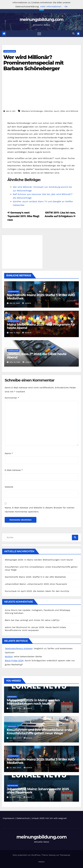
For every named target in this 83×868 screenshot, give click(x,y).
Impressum (9, 818)
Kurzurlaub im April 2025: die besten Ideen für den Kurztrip (37, 591)
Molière (9, 656)
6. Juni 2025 (16, 708)
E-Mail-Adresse (14, 470)
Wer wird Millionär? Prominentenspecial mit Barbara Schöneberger (33, 63)
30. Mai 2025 (16, 738)
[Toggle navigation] (39, 34)
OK (66, 6)
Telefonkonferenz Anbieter (19, 648)
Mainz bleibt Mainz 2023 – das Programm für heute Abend (41, 326)
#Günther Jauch (52, 111)
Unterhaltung (10, 51)
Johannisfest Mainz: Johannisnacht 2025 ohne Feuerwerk (36, 584)
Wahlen (42, 862)
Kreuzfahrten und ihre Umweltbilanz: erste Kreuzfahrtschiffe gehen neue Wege (39, 731)
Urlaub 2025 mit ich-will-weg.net (49, 818)
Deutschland (13, 786)
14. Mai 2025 (16, 797)
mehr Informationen (51, 6)
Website (9, 487)
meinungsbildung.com (42, 19)
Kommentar (12, 398)
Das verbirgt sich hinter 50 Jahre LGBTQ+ (38, 620)
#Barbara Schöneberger (32, 111)
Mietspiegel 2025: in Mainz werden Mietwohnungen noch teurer (39, 560)
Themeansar (65, 855)
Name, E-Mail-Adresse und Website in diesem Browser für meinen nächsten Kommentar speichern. (40, 510)
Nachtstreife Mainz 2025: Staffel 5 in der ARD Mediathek (41, 297)
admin (27, 303)
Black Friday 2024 (14, 661)
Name (9, 453)
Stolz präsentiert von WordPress (27, 855)
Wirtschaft (12, 697)
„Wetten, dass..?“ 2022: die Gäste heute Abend (37, 356)
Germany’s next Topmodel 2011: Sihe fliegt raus (23, 216)
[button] (73, 34)
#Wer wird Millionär (69, 111)
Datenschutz (23, 818)
